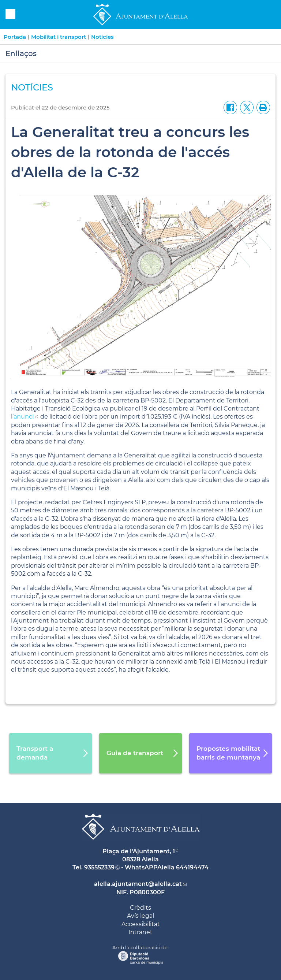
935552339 (99, 867)
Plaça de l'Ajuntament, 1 (139, 851)
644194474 (192, 867)
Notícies (102, 37)
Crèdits (140, 908)
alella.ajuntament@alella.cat (138, 884)
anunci (24, 417)
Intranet (140, 932)
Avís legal (140, 916)
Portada (15, 37)
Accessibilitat (141, 924)
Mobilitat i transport (59, 37)
